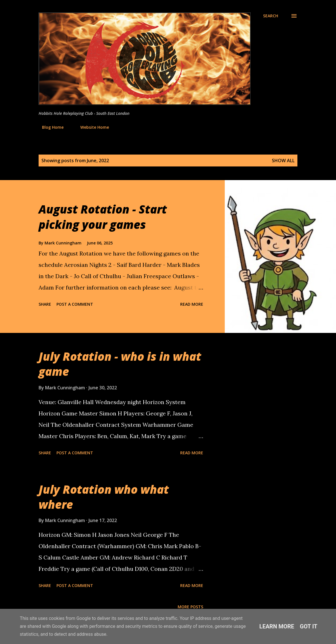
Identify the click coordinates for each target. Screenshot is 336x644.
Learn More (277, 626)
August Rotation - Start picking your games (103, 217)
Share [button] (45, 304)
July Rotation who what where (104, 497)
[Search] (271, 16)
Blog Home (49, 127)
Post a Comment (75, 304)
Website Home (91, 127)
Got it (309, 626)
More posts (190, 607)
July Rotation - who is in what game (120, 364)
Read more (192, 304)
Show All (283, 161)
